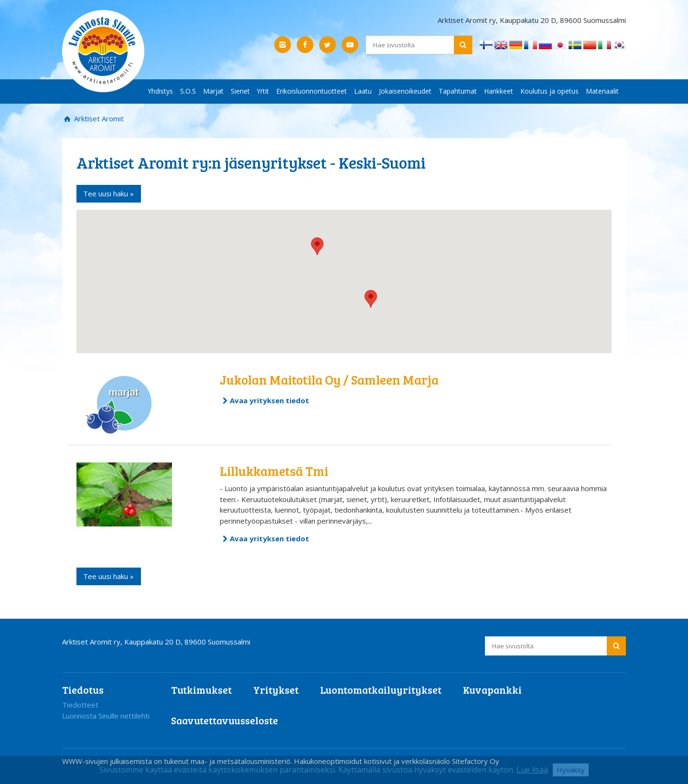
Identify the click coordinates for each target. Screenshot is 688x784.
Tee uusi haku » (108, 193)
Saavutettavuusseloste (225, 720)
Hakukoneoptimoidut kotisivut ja (347, 761)
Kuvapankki (492, 690)
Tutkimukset (201, 690)
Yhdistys (161, 91)
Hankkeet (499, 91)
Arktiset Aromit (98, 118)
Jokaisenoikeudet (405, 91)
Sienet (240, 91)
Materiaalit (602, 91)
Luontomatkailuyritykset (381, 690)
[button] (371, 299)
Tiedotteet (80, 705)
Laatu (363, 91)
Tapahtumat (458, 91)
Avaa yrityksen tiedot (269, 400)
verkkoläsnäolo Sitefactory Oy (450, 761)
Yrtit (263, 91)
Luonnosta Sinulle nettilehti (106, 716)
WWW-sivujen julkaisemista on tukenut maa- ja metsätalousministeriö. (178, 761)
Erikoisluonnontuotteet (312, 91)
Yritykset (276, 690)
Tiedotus (83, 690)
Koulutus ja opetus (549, 91)
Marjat (213, 91)
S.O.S (188, 91)
